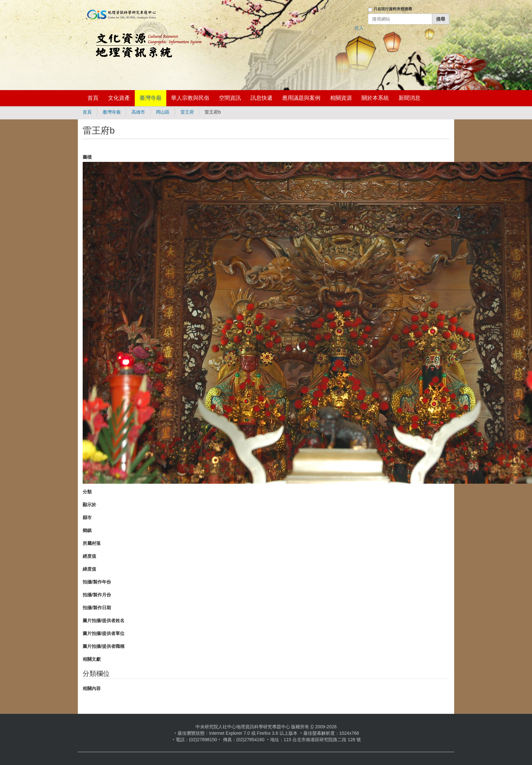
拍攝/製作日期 (97, 608)
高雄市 (138, 112)
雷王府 (187, 112)
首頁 (93, 98)
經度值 (89, 556)
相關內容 (92, 688)
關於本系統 (375, 98)
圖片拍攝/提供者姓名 (104, 620)
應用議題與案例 (301, 98)
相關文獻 (92, 659)
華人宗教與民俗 (190, 98)
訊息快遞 (261, 98)
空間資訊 (230, 98)
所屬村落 (92, 543)
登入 (359, 28)
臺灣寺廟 (151, 98)
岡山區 (163, 112)
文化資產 (119, 98)
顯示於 (89, 505)
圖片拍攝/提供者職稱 (104, 646)
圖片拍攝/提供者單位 (104, 633)
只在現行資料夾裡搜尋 (393, 9)
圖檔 (87, 157)
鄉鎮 (87, 530)
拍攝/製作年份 (97, 582)
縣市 (87, 518)
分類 (87, 492)
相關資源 (341, 98)
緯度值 (89, 569)
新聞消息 (409, 98)
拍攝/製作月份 (97, 595)
